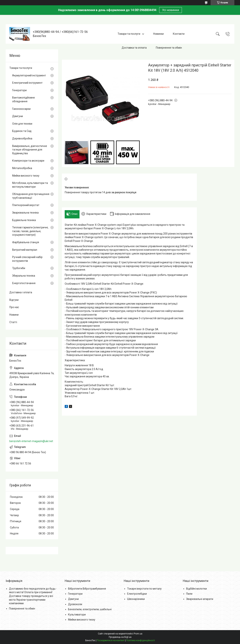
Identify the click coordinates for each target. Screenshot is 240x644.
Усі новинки (171, 10)
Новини (14, 315)
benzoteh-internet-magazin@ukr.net (31, 441)
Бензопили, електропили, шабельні (90, 609)
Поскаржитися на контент (111, 640)
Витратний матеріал (25, 250)
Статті (13, 322)
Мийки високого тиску (26, 176)
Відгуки (14, 300)
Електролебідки (137, 594)
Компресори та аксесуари (28, 161)
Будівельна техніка (24, 220)
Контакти (179, 34)
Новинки (158, 34)
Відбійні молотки (196, 589)
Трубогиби (19, 268)
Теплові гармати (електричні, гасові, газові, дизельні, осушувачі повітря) (30, 231)
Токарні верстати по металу (144, 589)
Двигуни (18, 116)
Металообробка (22, 168)
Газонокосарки (21, 109)
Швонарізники (136, 599)
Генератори (19, 90)
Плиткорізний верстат (26, 205)
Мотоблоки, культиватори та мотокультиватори (30, 185)
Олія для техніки (22, 124)
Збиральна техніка (24, 276)
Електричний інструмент (27, 83)
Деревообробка (22, 138)
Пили (189, 594)
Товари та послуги (129, 34)
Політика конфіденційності (141, 640)
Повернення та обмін (169, 48)
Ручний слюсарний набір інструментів (27, 259)
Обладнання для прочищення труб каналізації (31, 196)
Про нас (14, 307)
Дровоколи (75, 604)
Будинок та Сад (22, 131)
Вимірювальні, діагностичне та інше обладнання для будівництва (30, 150)
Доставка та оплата (134, 48)
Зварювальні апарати (200, 599)
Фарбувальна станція (26, 242)
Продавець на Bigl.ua (120, 637)
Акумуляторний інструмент (29, 75)
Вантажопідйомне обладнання (24, 99)
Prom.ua (138, 634)
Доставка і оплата (21, 292)
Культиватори (77, 615)
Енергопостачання (24, 283)
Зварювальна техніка (25, 213)
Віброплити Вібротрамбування (87, 589)
